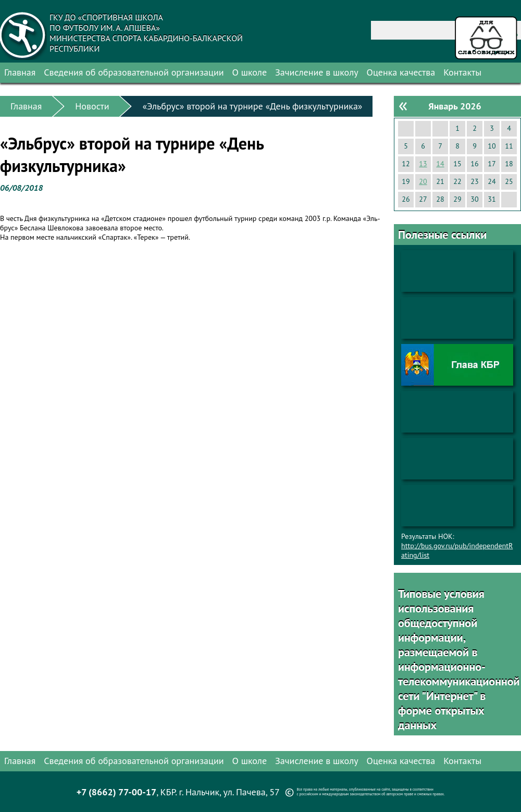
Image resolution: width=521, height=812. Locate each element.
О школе (250, 72)
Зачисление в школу (317, 72)
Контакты (462, 72)
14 (440, 164)
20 (423, 181)
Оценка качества (401, 72)
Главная (20, 72)
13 (423, 164)
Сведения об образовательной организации (134, 72)
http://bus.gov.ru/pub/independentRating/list (457, 550)
